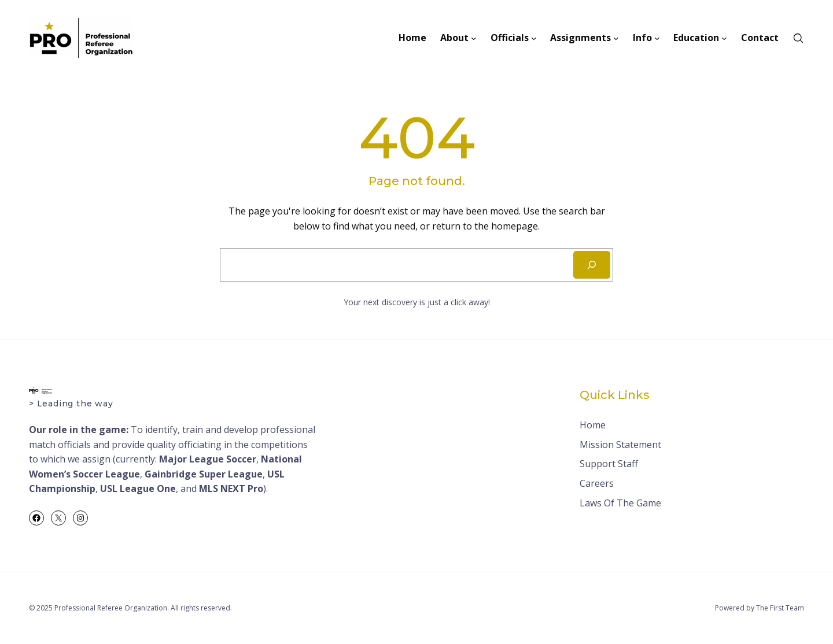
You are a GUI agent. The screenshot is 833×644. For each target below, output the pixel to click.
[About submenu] (474, 38)
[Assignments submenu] (616, 38)
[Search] (592, 265)
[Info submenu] (657, 38)
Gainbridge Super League (204, 474)
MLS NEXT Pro (231, 488)
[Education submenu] (724, 38)
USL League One (138, 488)
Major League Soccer (208, 459)
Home (593, 425)
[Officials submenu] (534, 38)
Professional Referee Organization (111, 608)
